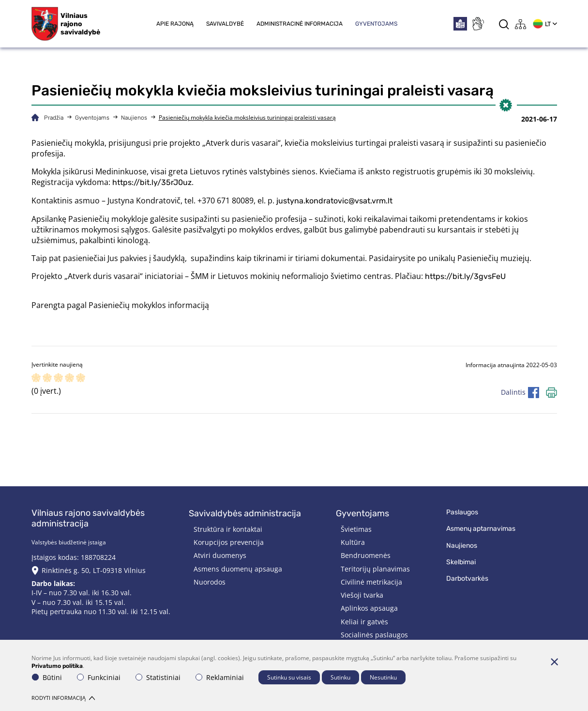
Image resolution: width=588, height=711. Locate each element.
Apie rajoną (175, 24)
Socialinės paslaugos (374, 635)
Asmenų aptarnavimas (481, 529)
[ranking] (81, 379)
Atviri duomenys (220, 555)
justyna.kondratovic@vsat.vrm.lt (334, 201)
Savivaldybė (225, 24)
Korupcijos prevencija (229, 542)
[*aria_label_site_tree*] (521, 24)
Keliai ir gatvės (364, 622)
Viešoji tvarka (362, 595)
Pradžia (54, 118)
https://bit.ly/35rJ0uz (152, 182)
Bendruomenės (366, 555)
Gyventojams (376, 24)
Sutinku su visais (289, 677)
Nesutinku (383, 677)
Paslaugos (462, 512)
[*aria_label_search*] (504, 24)
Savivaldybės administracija (245, 513)
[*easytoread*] (460, 24)
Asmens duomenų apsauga (238, 569)
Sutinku (340, 677)
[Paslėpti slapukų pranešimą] (555, 662)
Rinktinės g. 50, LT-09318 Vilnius (94, 570)
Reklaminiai (220, 677)
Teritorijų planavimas (375, 569)
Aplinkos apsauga (369, 608)
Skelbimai (461, 562)
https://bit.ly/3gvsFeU (465, 276)
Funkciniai (99, 677)
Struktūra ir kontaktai (228, 529)
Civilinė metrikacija (371, 582)
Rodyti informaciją (63, 698)
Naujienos (134, 118)
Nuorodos (210, 582)
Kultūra (353, 542)
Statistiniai (158, 677)
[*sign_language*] (478, 24)
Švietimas (356, 529)
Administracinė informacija (300, 24)
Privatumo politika (57, 666)
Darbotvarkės (467, 579)
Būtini (47, 677)
